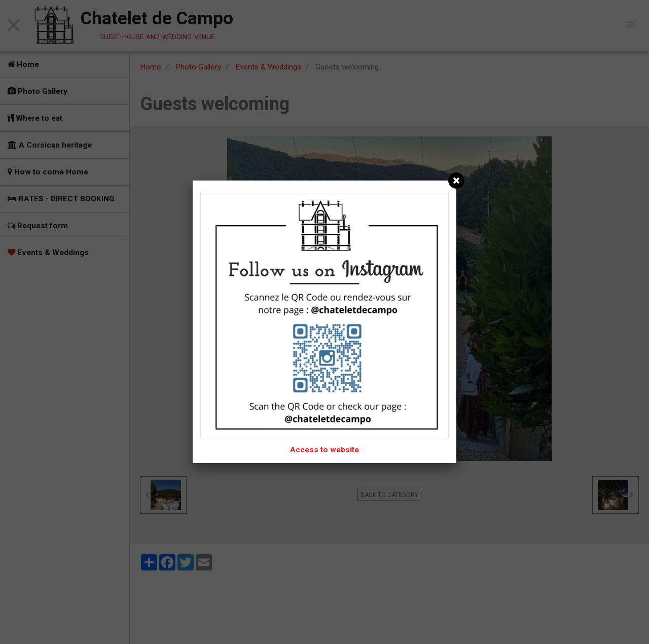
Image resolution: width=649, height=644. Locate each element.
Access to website (324, 450)
